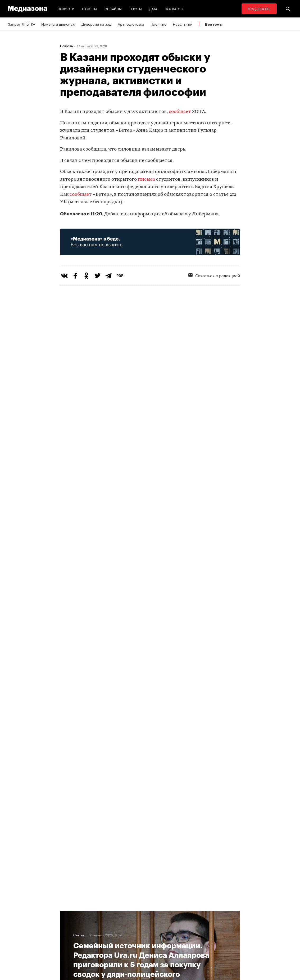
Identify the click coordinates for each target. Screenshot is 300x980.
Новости (66, 9)
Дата (153, 9)
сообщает (180, 112)
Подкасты (174, 9)
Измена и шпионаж (58, 24)
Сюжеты (90, 9)
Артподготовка (131, 24)
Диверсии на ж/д (96, 24)
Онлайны (113, 9)
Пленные (158, 24)
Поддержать (259, 9)
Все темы (214, 24)
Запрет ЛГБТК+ (21, 24)
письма (146, 180)
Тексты (135, 9)
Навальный (183, 24)
